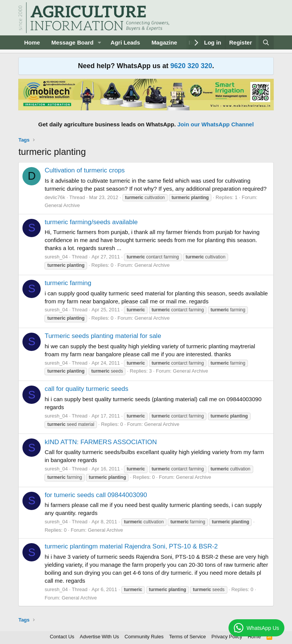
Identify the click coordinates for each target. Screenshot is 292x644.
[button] (100, 42)
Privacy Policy (227, 637)
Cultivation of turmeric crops (85, 170)
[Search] (266, 42)
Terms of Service (188, 637)
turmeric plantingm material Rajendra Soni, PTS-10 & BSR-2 (131, 546)
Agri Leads (125, 42)
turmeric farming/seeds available (91, 222)
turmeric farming (68, 283)
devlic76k (55, 197)
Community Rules (144, 637)
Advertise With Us (99, 637)
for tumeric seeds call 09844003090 (96, 495)
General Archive (62, 205)
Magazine (164, 42)
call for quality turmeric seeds (86, 389)
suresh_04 (56, 257)
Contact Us (62, 637)
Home (32, 42)
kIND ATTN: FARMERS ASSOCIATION (101, 442)
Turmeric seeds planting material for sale (103, 336)
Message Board (72, 42)
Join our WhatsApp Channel (216, 124)
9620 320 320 (191, 66)
